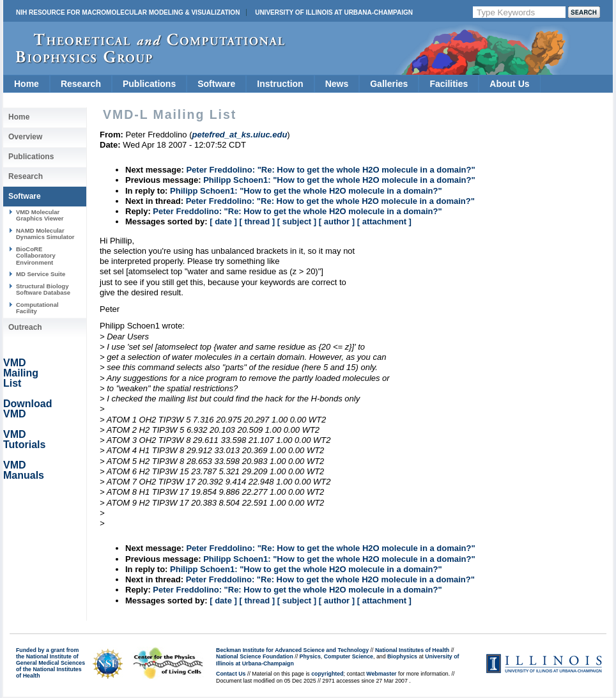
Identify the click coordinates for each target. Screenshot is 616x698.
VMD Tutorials (24, 439)
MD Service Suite (41, 274)
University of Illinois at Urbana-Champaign (334, 12)
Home (27, 84)
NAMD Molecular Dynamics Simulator (45, 234)
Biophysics (402, 656)
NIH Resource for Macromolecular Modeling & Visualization (128, 12)
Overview (25, 137)
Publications (149, 84)
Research (81, 84)
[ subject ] (297, 221)
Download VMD (27, 409)
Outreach (25, 327)
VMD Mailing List (21, 373)
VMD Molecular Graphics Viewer (40, 215)
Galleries (389, 84)
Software (216, 84)
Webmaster (381, 674)
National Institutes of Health (412, 650)
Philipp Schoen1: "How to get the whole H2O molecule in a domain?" (339, 180)
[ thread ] (257, 221)
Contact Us (231, 674)
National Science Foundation (255, 656)
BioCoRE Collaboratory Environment (36, 256)
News (337, 84)
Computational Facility (37, 308)
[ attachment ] (384, 221)
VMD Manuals (24, 470)
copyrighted (327, 674)
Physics (310, 656)
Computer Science (349, 656)
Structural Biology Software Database (43, 289)
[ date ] (223, 221)
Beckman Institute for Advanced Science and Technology (292, 650)
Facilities (449, 84)
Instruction (280, 84)
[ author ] (337, 221)
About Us (509, 84)
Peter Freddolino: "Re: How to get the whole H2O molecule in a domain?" (330, 170)
